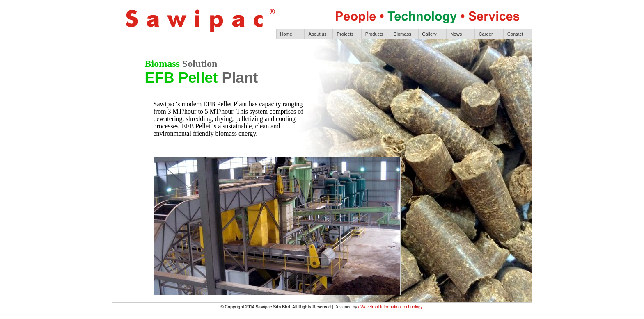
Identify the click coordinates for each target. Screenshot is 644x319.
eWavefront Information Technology (390, 307)
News (456, 34)
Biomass (402, 34)
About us (317, 34)
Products (374, 34)
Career (486, 34)
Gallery (429, 34)
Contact (515, 34)
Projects (345, 34)
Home (286, 34)
